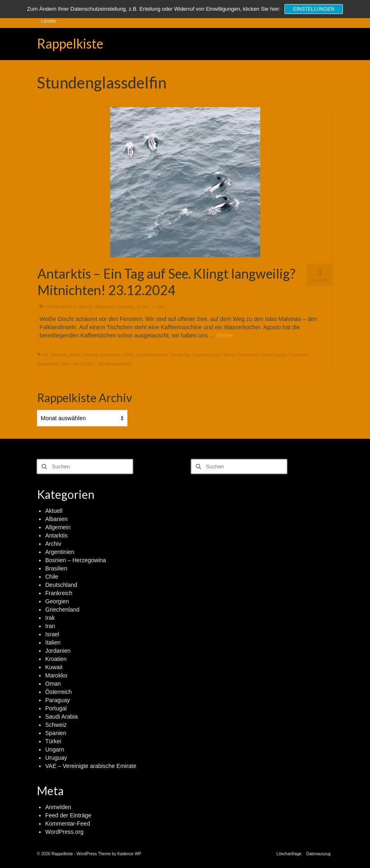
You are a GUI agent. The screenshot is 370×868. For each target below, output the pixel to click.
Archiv (143, 307)
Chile (52, 577)
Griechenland (62, 610)
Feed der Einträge (68, 815)
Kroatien (56, 659)
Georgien (57, 601)
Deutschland (61, 585)
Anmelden (58, 807)
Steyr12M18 (84, 364)
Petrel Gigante (274, 355)
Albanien (57, 519)
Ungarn (55, 749)
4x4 (45, 355)
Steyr (66, 364)
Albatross (59, 355)
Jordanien (58, 651)
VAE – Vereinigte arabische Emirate (91, 766)
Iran (50, 626)
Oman (53, 684)
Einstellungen (314, 9)
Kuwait (54, 667)
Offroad (229, 355)
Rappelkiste (70, 43)
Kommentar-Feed (68, 824)
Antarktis (126, 307)
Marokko (56, 675)
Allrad (75, 355)
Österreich (59, 692)
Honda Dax (180, 355)
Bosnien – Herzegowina (76, 560)
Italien (53, 642)
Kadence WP (129, 854)
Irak (50, 618)
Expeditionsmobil (152, 355)
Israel (52, 634)
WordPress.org (64, 832)
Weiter (225, 335)
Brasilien (56, 568)
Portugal (56, 708)
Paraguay (58, 700)
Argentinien (111, 355)
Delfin (129, 355)
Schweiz (56, 725)
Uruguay (56, 758)
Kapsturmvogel (206, 355)
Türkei (53, 741)
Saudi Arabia (61, 717)
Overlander (248, 355)
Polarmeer (298, 355)
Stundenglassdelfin (115, 364)
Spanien (56, 733)
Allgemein (104, 307)
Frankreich (59, 593)
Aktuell (86, 307)
